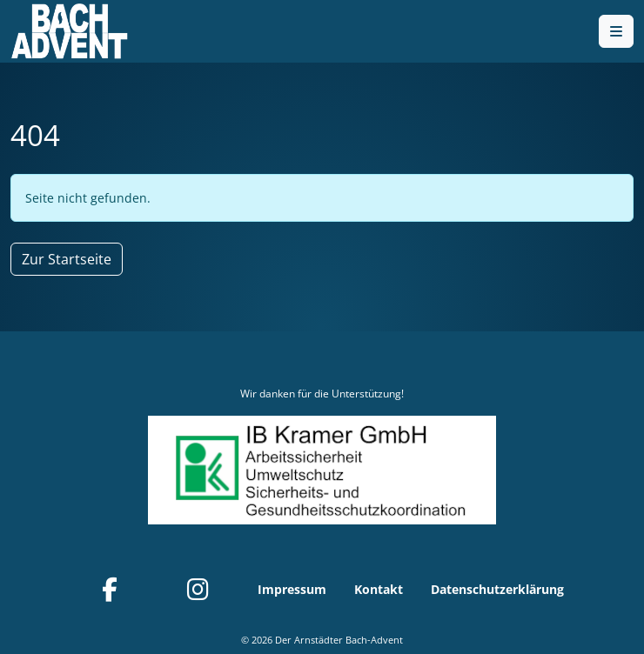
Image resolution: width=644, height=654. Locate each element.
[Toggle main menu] (616, 31)
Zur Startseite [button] (67, 259)
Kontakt (379, 589)
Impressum (292, 589)
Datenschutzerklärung (497, 589)
